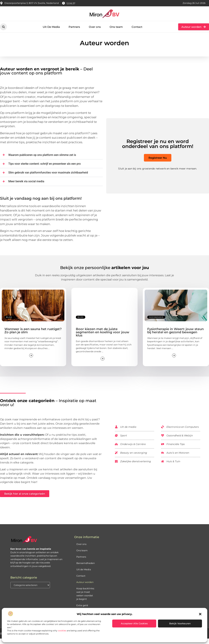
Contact (137, 27)
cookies (62, 631)
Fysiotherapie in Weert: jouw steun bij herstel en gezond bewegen (175, 336)
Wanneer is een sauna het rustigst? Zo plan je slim (33, 336)
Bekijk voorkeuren (180, 623)
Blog (9, 322)
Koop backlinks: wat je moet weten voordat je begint (85, 599)
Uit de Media (84, 575)
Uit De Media (51, 27)
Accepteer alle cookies (134, 623)
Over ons (95, 27)
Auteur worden (85, 587)
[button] (200, 614)
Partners (74, 27)
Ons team (116, 27)
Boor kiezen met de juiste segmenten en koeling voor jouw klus (103, 337)
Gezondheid (156, 322)
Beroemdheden (86, 568)
